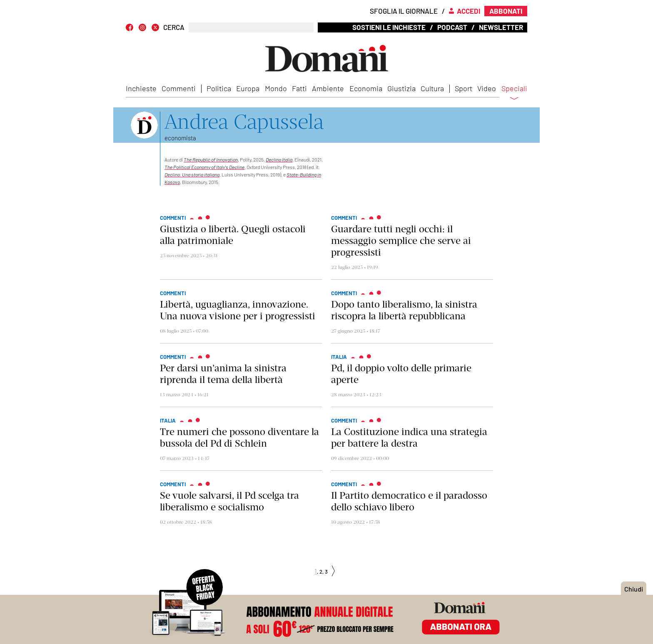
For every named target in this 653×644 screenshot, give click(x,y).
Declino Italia (279, 159)
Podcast (452, 27)
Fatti (299, 88)
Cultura (432, 88)
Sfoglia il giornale (404, 11)
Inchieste (141, 88)
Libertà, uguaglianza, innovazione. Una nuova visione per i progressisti (238, 310)
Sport (464, 88)
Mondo (276, 88)
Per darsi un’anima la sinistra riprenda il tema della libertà (223, 374)
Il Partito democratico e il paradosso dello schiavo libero (409, 501)
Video (487, 88)
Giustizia (401, 88)
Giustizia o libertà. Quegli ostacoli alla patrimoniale (233, 235)
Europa (248, 88)
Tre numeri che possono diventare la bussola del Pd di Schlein (239, 438)
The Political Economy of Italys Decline (204, 167)
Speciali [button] (514, 94)
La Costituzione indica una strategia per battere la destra (409, 438)
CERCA (174, 27)
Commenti (179, 88)
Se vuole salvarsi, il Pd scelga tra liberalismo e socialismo (229, 501)
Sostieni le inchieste (389, 27)
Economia (366, 88)
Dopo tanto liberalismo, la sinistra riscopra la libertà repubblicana (404, 310)
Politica (219, 88)
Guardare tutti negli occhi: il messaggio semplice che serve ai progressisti (401, 241)
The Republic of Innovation (211, 159)
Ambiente (328, 88)
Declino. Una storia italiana (192, 174)
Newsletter (501, 27)
